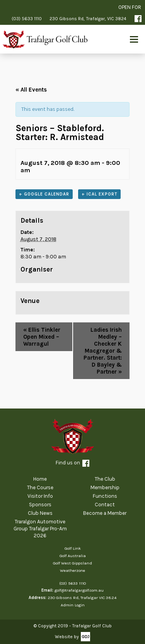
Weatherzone (72, 570)
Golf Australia (73, 556)
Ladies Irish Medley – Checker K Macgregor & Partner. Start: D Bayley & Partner (103, 351)
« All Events (31, 90)
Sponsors (40, 505)
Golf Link (73, 548)
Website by (67, 637)
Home (40, 479)
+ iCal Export (99, 194)
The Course (40, 487)
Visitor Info (40, 496)
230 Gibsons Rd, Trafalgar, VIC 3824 (88, 19)
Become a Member (105, 513)
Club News (40, 513)
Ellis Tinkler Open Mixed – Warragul (42, 337)
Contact (105, 505)
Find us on (73, 463)
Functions (105, 496)
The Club (105, 479)
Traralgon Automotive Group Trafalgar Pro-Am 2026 (40, 528)
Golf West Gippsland (72, 563)
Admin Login (73, 605)
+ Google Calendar (44, 194)
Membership (105, 487)
